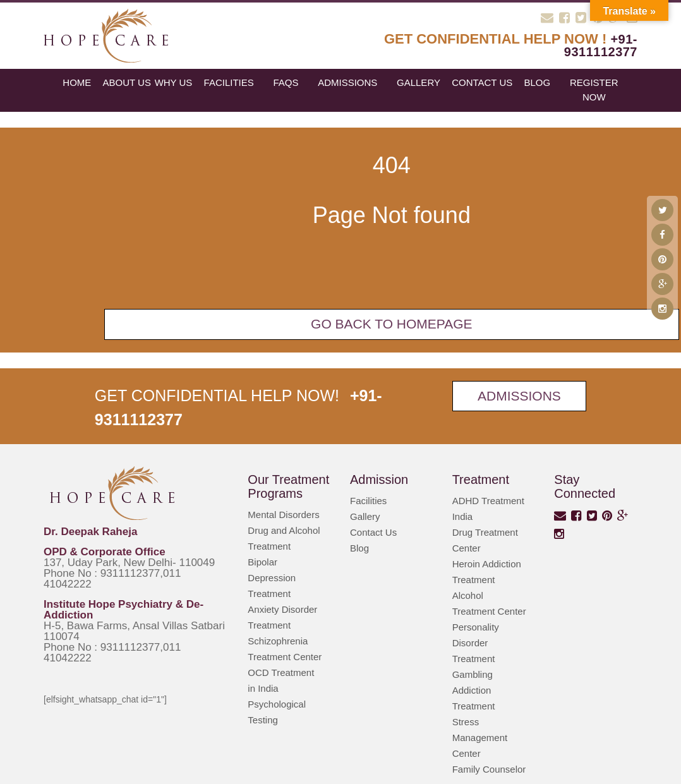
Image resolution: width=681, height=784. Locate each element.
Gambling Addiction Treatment (474, 690)
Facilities (229, 82)
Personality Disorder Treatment (476, 643)
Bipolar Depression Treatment (272, 578)
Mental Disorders (283, 515)
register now (594, 90)
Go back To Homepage (392, 324)
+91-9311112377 (601, 45)
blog (537, 82)
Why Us (174, 82)
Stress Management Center (480, 738)
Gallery (419, 82)
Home (77, 82)
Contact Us (482, 82)
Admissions (347, 82)
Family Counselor (489, 769)
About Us (127, 82)
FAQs (286, 82)
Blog (359, 548)
